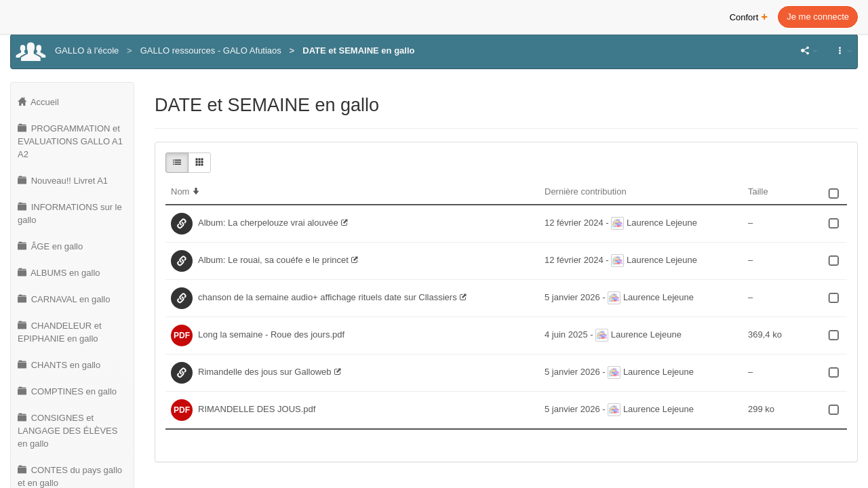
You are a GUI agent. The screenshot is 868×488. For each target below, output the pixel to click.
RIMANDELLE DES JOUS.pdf (257, 409)
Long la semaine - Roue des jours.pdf (271, 334)
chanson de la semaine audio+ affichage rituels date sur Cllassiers (328, 297)
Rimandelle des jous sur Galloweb (265, 372)
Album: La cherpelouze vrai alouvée (268, 223)
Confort (749, 16)
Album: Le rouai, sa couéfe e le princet (273, 260)
